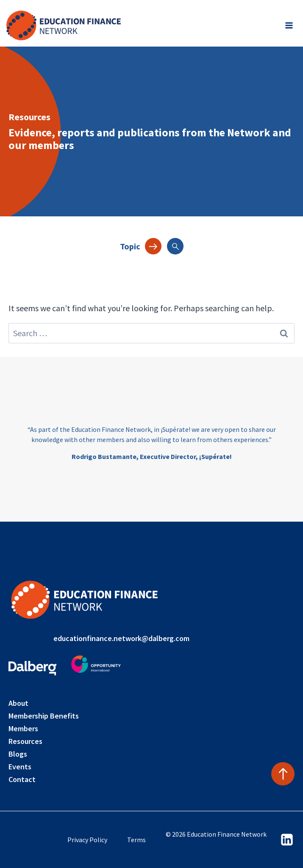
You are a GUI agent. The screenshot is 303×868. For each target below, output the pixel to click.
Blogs (18, 754)
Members (23, 728)
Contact (22, 779)
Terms (136, 840)
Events (20, 767)
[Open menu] (289, 25)
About (18, 703)
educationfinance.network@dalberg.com (121, 638)
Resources (25, 741)
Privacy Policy (87, 840)
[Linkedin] (287, 840)
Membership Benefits (44, 716)
